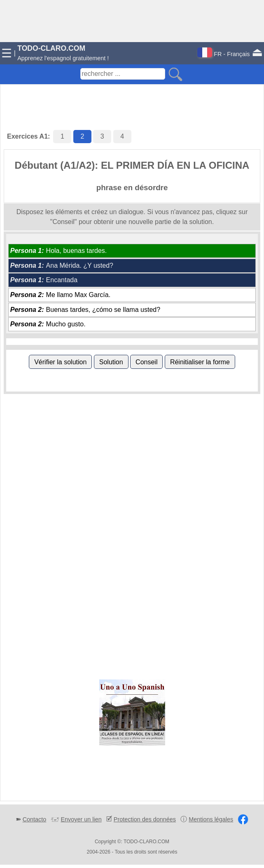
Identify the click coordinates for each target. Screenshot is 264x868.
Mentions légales (211, 819)
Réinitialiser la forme (200, 362)
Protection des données (145, 819)
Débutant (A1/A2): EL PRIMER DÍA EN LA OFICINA (132, 165)
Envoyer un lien (81, 819)
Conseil (146, 362)
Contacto (35, 819)
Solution (111, 362)
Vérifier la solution (60, 362)
